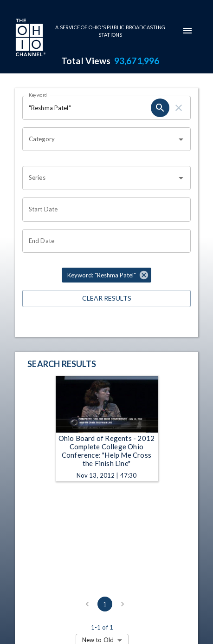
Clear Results (106, 299)
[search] (160, 108)
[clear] (179, 108)
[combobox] (100, 139)
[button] (106, 275)
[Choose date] (103, 210)
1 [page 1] (105, 604)
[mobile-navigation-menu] (187, 31)
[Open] (181, 139)
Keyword (38, 95)
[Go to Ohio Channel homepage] (30, 39)
